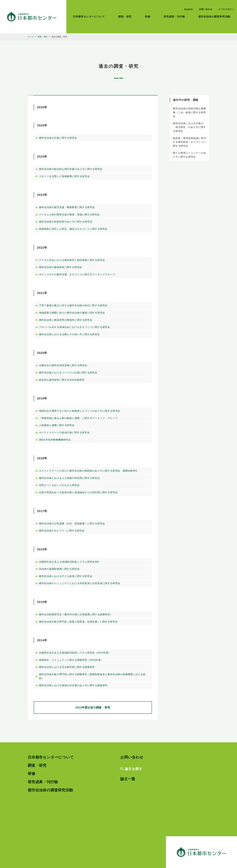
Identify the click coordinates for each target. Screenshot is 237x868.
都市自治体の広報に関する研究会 (58, 138)
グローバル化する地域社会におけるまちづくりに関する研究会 (75, 327)
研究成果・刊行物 (174, 17)
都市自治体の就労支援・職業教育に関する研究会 (67, 207)
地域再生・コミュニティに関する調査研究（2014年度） (71, 660)
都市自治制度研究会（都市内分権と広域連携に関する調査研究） (76, 614)
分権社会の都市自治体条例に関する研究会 (63, 365)
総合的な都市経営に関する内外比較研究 (62, 380)
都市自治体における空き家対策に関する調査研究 (67, 667)
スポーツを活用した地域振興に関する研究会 (64, 176)
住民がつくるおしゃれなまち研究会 (59, 485)
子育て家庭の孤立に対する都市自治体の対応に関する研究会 (73, 305)
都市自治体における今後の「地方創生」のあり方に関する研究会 (189, 127)
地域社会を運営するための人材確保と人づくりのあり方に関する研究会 (80, 411)
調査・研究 (125, 17)
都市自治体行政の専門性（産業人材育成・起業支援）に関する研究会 (78, 622)
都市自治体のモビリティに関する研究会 (62, 531)
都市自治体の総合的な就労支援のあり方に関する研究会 (71, 169)
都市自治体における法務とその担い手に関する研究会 (69, 334)
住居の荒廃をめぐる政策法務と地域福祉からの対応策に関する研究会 (78, 492)
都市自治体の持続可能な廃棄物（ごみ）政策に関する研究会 (189, 112)
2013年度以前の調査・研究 (93, 708)
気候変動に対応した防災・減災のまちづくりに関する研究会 (73, 229)
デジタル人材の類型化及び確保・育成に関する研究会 (69, 215)
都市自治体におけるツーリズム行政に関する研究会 (68, 373)
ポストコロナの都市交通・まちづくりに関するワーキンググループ (77, 274)
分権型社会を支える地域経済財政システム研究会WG (69, 562)
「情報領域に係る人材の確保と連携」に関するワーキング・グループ (78, 418)
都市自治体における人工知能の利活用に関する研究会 (69, 478)
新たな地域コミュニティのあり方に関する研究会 (189, 155)
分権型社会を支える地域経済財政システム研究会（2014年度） (75, 653)
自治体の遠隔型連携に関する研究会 (59, 569)
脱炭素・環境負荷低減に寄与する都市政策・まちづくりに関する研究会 (189, 142)
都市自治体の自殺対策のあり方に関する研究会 (66, 222)
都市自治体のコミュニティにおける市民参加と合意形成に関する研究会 (80, 583)
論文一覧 (128, 779)
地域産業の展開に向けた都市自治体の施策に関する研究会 (72, 313)
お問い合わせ (206, 9)
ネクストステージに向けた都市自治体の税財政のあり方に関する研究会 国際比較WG (88, 471)
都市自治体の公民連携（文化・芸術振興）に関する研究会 (72, 524)
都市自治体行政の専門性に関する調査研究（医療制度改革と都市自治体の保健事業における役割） (92, 676)
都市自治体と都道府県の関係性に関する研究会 (66, 320)
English (188, 9)
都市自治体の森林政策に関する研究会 (61, 267)
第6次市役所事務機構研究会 (55, 440)
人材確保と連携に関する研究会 (57, 425)
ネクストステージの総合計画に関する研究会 (64, 432)
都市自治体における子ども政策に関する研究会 (66, 576)
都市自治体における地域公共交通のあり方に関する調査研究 (73, 685)
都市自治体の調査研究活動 (214, 17)
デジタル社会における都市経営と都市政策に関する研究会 (72, 260)
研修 (148, 17)
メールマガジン (226, 9)
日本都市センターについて (89, 17)
